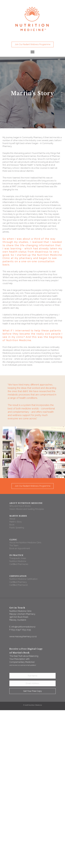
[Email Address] (32, 683)
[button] (33, 44)
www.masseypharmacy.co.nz (23, 636)
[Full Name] (32, 676)
